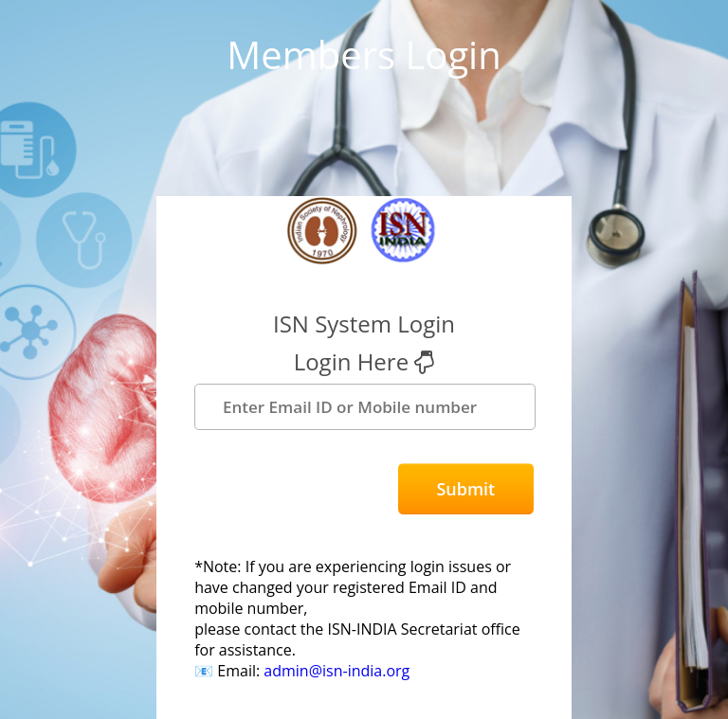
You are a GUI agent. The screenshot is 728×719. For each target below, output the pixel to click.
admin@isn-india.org (337, 671)
